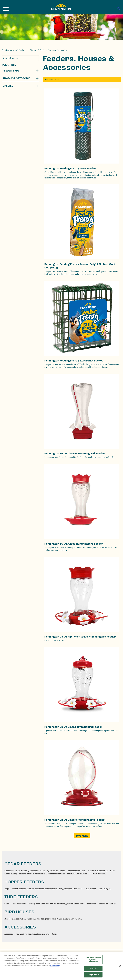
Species (8, 86)
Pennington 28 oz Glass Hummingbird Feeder (73, 727)
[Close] (120, 966)
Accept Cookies (93, 975)
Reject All (93, 968)
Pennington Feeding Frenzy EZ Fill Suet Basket (74, 361)
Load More (82, 836)
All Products (21, 50)
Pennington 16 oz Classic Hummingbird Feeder (74, 454)
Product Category (16, 78)
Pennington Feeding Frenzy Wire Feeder (70, 169)
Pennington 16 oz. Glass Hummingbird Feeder (74, 544)
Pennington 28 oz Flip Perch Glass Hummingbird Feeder (80, 637)
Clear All (9, 65)
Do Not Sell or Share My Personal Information (93, 960)
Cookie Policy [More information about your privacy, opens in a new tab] (55, 966)
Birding (33, 50)
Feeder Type (11, 71)
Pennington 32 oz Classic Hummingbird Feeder (74, 820)
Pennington (7, 50)
